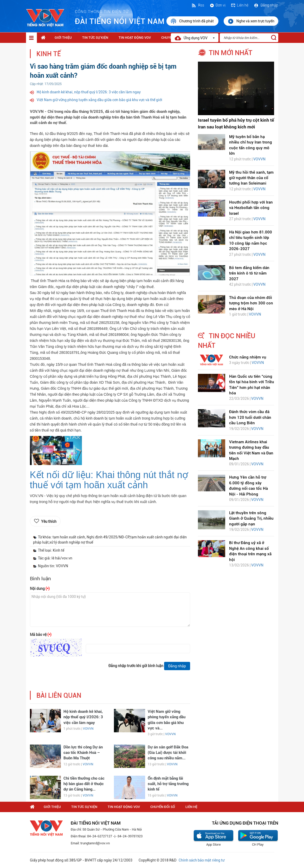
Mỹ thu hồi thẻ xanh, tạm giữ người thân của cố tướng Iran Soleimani (251, 178)
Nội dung (40, 589)
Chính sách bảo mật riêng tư (202, 860)
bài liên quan (59, 696)
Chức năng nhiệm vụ (248, 357)
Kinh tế (49, 54)
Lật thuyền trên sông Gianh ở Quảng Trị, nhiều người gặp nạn (251, 518)
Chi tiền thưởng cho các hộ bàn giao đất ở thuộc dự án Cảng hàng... (84, 784)
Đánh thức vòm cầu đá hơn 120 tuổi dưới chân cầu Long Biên (250, 417)
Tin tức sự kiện (95, 38)
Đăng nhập (266, 5)
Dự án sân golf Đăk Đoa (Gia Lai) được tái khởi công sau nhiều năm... (168, 753)
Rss (198, 5)
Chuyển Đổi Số (163, 807)
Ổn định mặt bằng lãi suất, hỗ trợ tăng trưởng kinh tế (168, 784)
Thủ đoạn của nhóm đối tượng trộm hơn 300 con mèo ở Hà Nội (251, 303)
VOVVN (88, 729)
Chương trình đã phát (192, 21)
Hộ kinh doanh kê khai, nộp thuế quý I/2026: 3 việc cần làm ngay (89, 92)
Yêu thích (49, 521)
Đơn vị (217, 5)
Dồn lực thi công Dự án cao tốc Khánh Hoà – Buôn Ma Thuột (83, 753)
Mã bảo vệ (41, 635)
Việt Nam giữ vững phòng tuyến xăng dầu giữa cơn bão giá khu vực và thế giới (99, 100)
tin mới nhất (231, 53)
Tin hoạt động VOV (135, 38)
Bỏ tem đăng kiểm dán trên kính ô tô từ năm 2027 (249, 273)
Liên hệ (240, 5)
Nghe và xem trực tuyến (251, 21)
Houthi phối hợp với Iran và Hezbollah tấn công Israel (251, 208)
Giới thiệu (63, 38)
